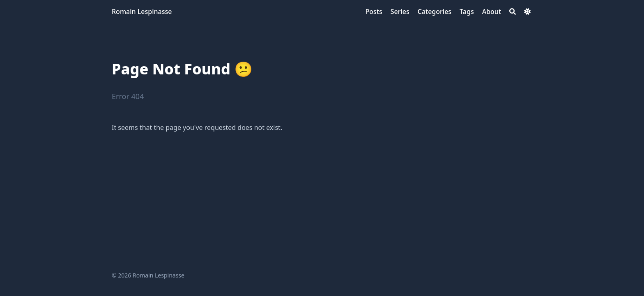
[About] (492, 12)
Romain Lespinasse (142, 12)
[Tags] (467, 12)
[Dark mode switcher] (527, 12)
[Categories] (435, 12)
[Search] (513, 12)
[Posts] (374, 12)
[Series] (400, 12)
